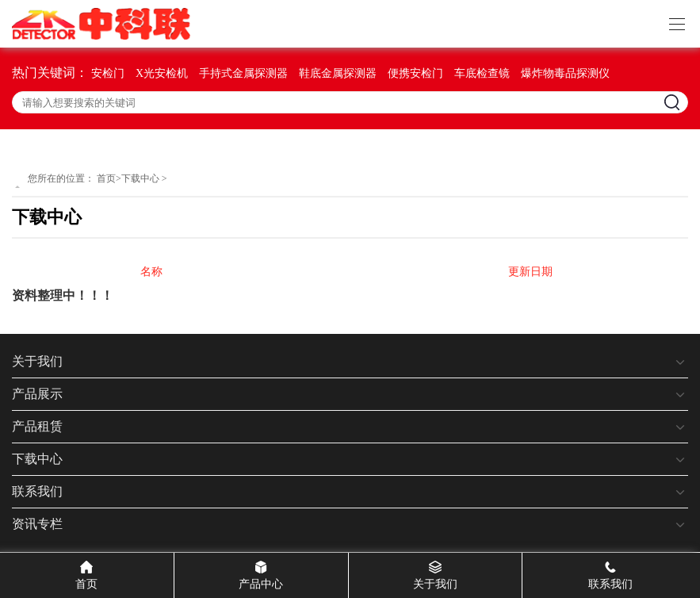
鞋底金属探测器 (338, 73)
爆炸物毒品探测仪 (565, 73)
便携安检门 (415, 73)
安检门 (108, 73)
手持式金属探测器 (243, 73)
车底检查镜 (482, 73)
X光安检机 (162, 73)
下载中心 (140, 178)
